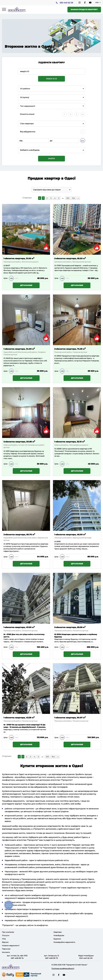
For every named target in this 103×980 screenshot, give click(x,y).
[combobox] (51, 89)
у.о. (83, 141)
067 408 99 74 (17, 958)
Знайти (51, 159)
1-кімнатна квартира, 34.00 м (19, 349)
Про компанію (8, 932)
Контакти (6, 952)
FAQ (4, 939)
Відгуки (5, 942)
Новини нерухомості (11, 946)
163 (68, 198)
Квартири (58, 932)
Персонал (6, 949)
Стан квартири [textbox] (27, 124)
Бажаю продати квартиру (84, 9)
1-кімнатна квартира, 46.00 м (70, 534)
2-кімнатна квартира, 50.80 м (19, 441)
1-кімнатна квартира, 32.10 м (70, 441)
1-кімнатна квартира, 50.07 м (70, 718)
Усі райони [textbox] (25, 89)
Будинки (57, 939)
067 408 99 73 (52, 958)
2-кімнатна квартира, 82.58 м (70, 627)
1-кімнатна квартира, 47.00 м (19, 627)
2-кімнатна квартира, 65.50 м (70, 258)
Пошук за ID (51, 79)
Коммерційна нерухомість (64, 942)
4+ (83, 114)
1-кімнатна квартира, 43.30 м (19, 718)
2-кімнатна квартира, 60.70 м (19, 534)
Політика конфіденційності (63, 969)
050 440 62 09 (66, 3)
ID (55, 356)
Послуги (6, 935)
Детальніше (26, 285)
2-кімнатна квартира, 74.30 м (70, 349)
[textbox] (51, 150)
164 (74, 198)
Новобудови (59, 935)
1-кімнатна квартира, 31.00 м (19, 258)
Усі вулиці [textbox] (25, 97)
